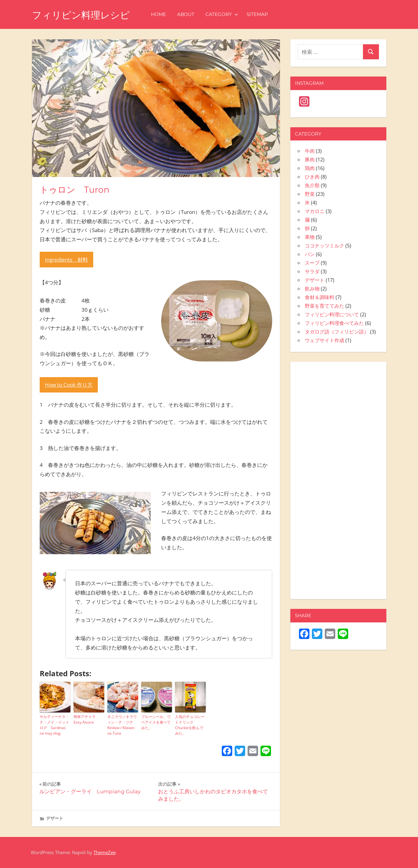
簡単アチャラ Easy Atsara (86, 719)
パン (310, 254)
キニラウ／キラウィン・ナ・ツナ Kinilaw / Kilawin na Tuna (122, 725)
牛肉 (310, 151)
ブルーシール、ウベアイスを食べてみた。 (156, 722)
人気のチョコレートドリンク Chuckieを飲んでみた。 (190, 725)
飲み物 (312, 289)
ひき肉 (312, 177)
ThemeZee (105, 852)
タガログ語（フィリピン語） (337, 332)
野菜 (310, 194)
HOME (162, 14)
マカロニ (315, 211)
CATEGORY (225, 14)
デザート (55, 818)
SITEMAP (260, 14)
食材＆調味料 (320, 297)
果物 (310, 237)
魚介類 (312, 185)
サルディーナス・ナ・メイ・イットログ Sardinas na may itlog (54, 725)
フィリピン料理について (332, 314)
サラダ (312, 271)
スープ (312, 263)
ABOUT (189, 14)
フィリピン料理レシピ (82, 15)
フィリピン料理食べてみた (334, 323)
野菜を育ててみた (324, 306)
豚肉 (310, 160)
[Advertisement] (338, 483)
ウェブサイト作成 (324, 340)
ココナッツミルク (324, 246)
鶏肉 (310, 168)
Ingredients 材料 (66, 260)
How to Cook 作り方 (69, 385)
